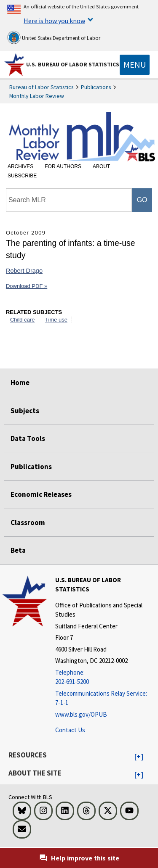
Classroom (28, 522)
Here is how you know (54, 21)
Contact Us (70, 730)
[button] (139, 757)
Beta (18, 550)
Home (20, 383)
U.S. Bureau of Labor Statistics (73, 64)
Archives (20, 166)
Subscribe (22, 176)
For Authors (63, 166)
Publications (96, 87)
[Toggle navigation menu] (135, 65)
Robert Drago (24, 271)
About (101, 166)
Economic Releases (41, 494)
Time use (56, 320)
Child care (23, 320)
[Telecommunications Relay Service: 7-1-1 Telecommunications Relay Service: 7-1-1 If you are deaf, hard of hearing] (106, 698)
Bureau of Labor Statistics (42, 87)
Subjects (25, 411)
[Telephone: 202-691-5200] (106, 677)
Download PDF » (27, 286)
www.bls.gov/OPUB (81, 714)
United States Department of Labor (54, 37)
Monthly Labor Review (37, 96)
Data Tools (28, 438)
